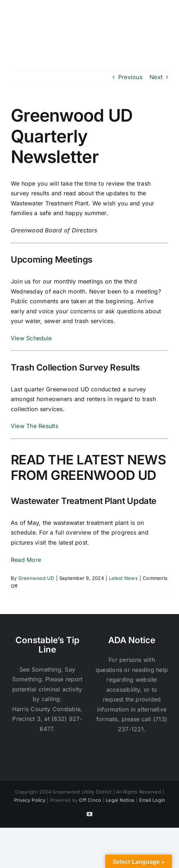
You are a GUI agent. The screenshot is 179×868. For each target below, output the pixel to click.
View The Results (35, 426)
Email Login (152, 800)
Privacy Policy (30, 800)
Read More (26, 560)
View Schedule (31, 338)
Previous (130, 77)
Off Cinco (90, 800)
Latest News (123, 578)
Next (156, 77)
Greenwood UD (36, 578)
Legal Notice (120, 800)
